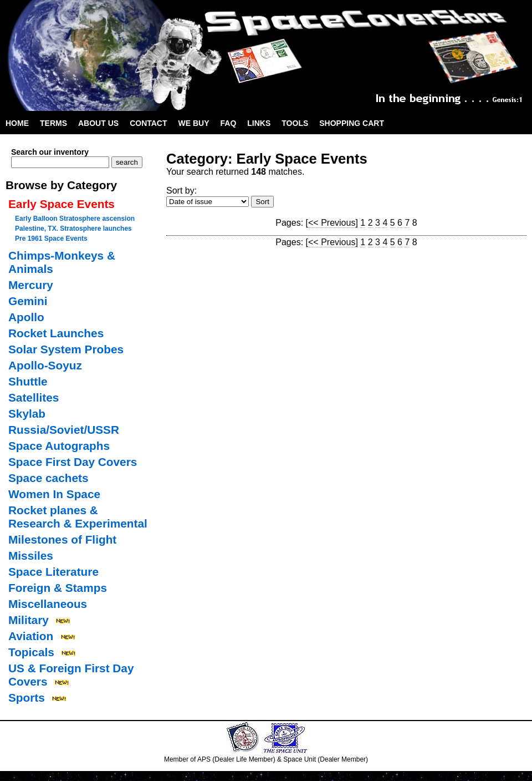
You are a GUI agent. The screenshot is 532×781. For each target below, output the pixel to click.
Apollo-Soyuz (45, 365)
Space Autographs (59, 446)
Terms (53, 123)
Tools (295, 123)
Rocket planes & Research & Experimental (78, 517)
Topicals (31, 652)
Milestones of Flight (62, 539)
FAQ (229, 123)
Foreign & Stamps (58, 588)
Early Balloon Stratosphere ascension (75, 219)
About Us (98, 123)
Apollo (26, 317)
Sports (27, 698)
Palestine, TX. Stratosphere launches (73, 229)
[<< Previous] (332, 223)
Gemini (28, 301)
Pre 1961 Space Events (51, 239)
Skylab (27, 414)
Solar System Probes (66, 349)
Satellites (34, 397)
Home (17, 123)
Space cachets (48, 478)
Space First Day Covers (73, 462)
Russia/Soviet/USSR (64, 430)
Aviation (31, 636)
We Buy (194, 123)
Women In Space (54, 494)
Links (259, 123)
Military (29, 620)
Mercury (31, 285)
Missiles (31, 556)
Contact (148, 123)
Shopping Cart (352, 123)
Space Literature (53, 572)
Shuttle (28, 381)
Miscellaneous (48, 604)
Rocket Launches (56, 333)
